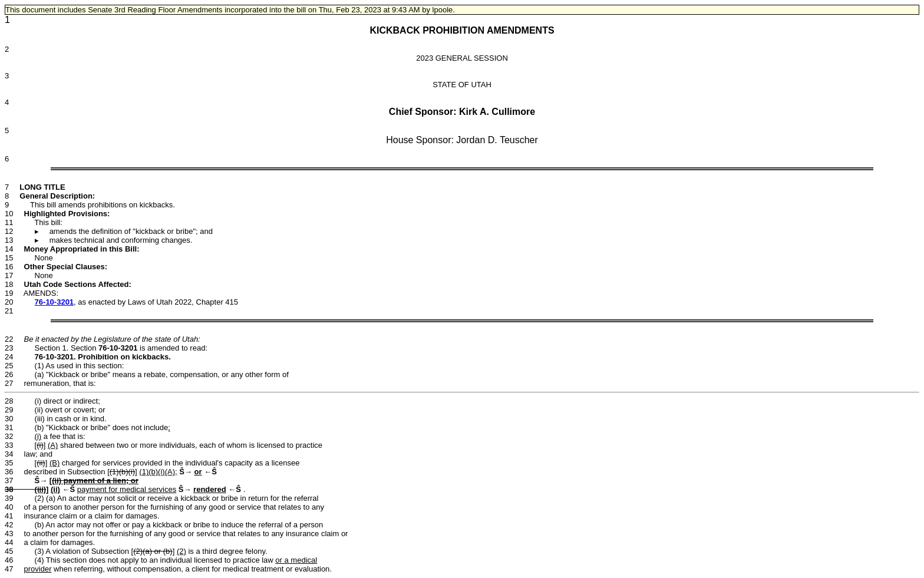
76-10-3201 (55, 302)
